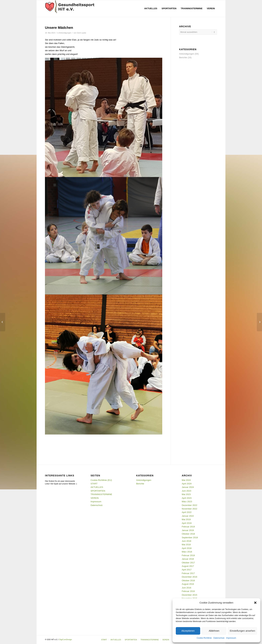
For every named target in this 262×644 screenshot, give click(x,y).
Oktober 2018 (188, 534)
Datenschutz (219, 638)
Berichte (183, 57)
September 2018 (190, 538)
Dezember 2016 (190, 577)
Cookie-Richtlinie (204, 638)
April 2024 (187, 484)
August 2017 (188, 566)
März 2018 (187, 552)
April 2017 (187, 570)
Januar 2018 (188, 559)
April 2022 (187, 512)
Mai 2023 (186, 494)
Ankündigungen (65, 33)
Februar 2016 (188, 591)
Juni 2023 (186, 491)
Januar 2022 (188, 516)
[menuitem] (151, 9)
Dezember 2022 (190, 505)
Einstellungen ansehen (242, 631)
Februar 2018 (188, 555)
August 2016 (188, 584)
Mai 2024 (186, 480)
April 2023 (187, 498)
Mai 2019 (186, 519)
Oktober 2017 (188, 563)
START (94, 484)
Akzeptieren (188, 631)
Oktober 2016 (188, 581)
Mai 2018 (186, 545)
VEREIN (95, 498)
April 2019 (187, 523)
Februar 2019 (188, 527)
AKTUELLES (97, 487)
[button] (255, 603)
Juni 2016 (186, 588)
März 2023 (187, 502)
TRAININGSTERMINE (101, 494)
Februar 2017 (188, 573)
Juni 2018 (186, 541)
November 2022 (190, 509)
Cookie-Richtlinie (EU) (101, 480)
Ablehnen (214, 631)
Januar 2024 (188, 487)
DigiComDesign (65, 639)
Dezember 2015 (190, 595)
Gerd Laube (82, 33)
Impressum (231, 638)
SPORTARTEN (98, 491)
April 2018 (187, 548)
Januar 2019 (188, 530)
